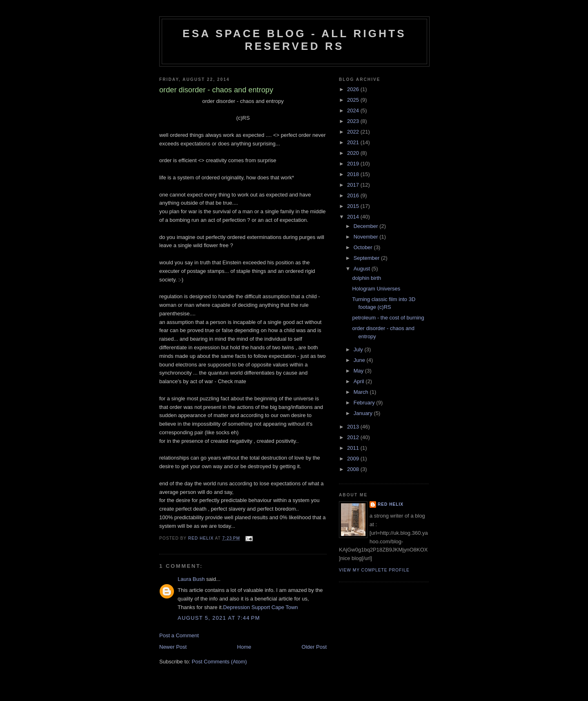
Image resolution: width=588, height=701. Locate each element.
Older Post (314, 647)
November (367, 237)
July (359, 349)
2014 (354, 217)
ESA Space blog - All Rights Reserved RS (294, 40)
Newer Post (173, 647)
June (360, 360)
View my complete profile (374, 570)
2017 (354, 185)
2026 (354, 89)
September (367, 258)
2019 (354, 164)
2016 (354, 195)
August (363, 269)
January (364, 413)
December (367, 226)
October (364, 247)
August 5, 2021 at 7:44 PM (219, 618)
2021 (354, 142)
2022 (354, 132)
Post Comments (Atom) (219, 662)
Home (244, 647)
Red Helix (391, 504)
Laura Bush (191, 579)
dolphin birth (366, 278)
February (365, 403)
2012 (354, 437)
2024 (354, 111)
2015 (354, 206)
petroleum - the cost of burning (388, 318)
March (362, 392)
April (360, 381)
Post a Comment (179, 635)
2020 (354, 153)
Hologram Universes (376, 289)
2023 (354, 121)
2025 (354, 100)
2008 (354, 469)
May (359, 371)
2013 (354, 427)
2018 (354, 174)
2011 (354, 448)
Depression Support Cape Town (260, 607)
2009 (354, 459)
